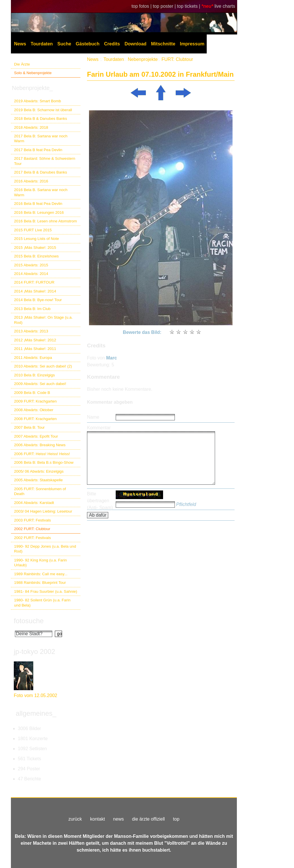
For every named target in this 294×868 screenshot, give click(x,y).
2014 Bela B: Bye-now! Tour (38, 300)
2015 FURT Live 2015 (33, 230)
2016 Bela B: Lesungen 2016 (39, 212)
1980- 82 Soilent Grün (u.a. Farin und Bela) (42, 603)
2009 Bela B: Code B (32, 393)
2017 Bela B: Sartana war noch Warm (41, 138)
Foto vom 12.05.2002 (35, 695)
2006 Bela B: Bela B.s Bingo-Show (44, 462)
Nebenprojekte (143, 59)
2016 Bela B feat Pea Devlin (38, 204)
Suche (64, 44)
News (20, 44)
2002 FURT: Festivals (32, 538)
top (176, 819)
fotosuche (29, 621)
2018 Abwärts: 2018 (31, 127)
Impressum (192, 44)
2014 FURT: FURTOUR (34, 282)
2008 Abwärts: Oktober (34, 410)
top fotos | (142, 6)
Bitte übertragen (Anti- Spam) (100, 501)
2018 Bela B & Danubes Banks (41, 119)
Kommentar (99, 428)
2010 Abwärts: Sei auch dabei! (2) (43, 366)
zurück (75, 819)
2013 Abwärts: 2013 (31, 331)
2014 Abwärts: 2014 (31, 274)
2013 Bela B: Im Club (32, 309)
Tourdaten (42, 44)
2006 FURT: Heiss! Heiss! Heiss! (42, 454)
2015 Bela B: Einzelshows (36, 256)
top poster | (165, 6)
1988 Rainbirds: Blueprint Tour (40, 583)
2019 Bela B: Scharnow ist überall (43, 110)
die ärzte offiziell (148, 819)
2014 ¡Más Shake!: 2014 (35, 291)
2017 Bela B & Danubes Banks (41, 172)
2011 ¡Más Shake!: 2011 (35, 349)
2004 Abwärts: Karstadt (34, 503)
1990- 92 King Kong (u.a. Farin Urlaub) (40, 563)
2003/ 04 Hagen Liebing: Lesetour (43, 511)
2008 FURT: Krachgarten (35, 419)
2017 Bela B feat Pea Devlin (38, 150)
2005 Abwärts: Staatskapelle (38, 480)
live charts (225, 6)
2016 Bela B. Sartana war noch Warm (41, 192)
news (118, 819)
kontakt (98, 819)
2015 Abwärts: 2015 (31, 265)
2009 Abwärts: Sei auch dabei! (40, 384)
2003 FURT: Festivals (32, 520)
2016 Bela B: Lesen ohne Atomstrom (46, 221)
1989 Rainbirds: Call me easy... (41, 574)
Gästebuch (88, 44)
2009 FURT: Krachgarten (35, 401)
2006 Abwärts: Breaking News (40, 445)
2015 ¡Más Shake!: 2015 (35, 248)
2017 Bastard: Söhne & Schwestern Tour (45, 161)
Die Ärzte (22, 64)
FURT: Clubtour (177, 59)
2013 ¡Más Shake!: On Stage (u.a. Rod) (43, 320)
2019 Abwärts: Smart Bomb (38, 101)
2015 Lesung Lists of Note (36, 239)
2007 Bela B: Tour (29, 427)
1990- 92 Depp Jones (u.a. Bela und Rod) (45, 549)
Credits (112, 44)
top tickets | (189, 6)
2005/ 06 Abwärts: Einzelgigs (39, 471)
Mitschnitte (163, 44)
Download (136, 44)
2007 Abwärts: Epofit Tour (36, 436)
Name (93, 417)
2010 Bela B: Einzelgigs (34, 375)
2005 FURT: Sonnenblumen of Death (40, 491)
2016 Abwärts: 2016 (31, 181)
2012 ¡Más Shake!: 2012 (35, 340)
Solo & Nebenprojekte (33, 73)
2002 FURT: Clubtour (32, 529)
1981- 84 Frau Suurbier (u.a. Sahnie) (46, 591)
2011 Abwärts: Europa (33, 358)
